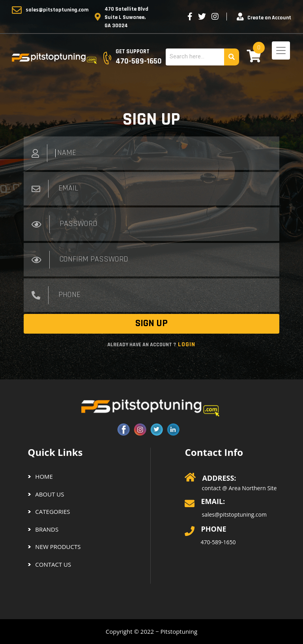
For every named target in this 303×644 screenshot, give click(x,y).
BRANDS (47, 529)
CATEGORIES (52, 511)
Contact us (53, 564)
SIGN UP (151, 323)
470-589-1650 (218, 542)
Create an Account (269, 18)
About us (50, 494)
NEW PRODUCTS (58, 547)
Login (186, 344)
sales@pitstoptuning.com (57, 10)
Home (44, 476)
